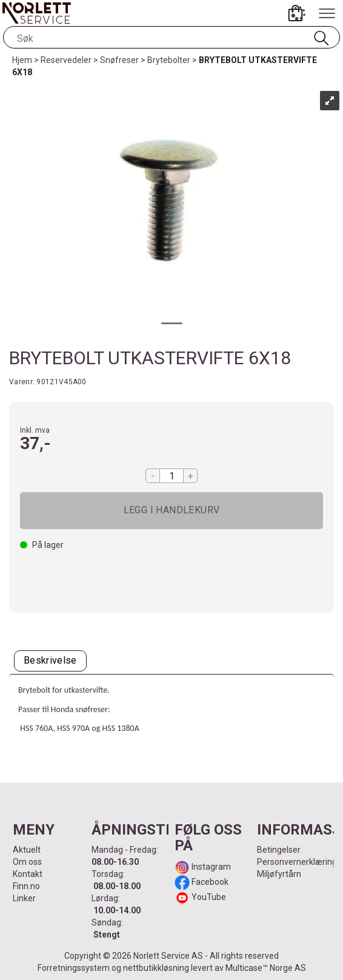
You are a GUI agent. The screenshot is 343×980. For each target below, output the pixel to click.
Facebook (209, 882)
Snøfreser (119, 60)
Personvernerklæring (297, 862)
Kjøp (171, 511)
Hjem (22, 60)
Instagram (210, 867)
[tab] (50, 661)
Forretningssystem (74, 968)
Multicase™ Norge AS (266, 968)
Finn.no (26, 886)
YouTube (209, 897)
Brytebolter (169, 60)
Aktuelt (27, 850)
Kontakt (28, 874)
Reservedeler (66, 60)
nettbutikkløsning (156, 968)
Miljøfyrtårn (279, 874)
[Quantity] (171, 476)
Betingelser (279, 850)
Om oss (27, 862)
